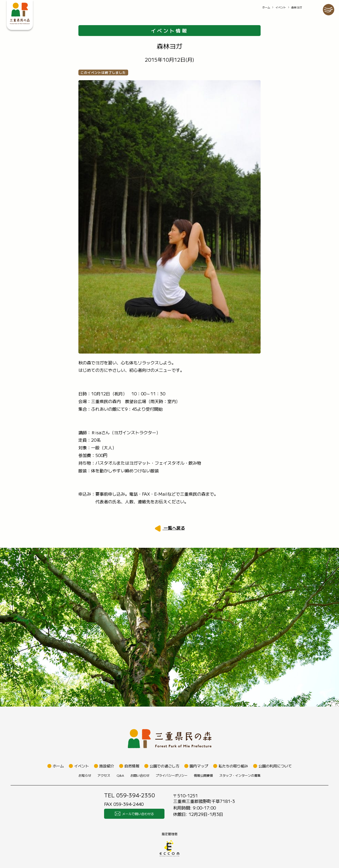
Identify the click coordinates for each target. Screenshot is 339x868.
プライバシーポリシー (172, 775)
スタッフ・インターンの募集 (240, 775)
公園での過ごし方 (164, 766)
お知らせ (85, 775)
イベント (281, 7)
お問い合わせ (140, 775)
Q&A (120, 775)
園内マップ (199, 766)
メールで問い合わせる (134, 814)
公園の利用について (275, 766)
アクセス (104, 775)
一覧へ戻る (174, 528)
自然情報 (132, 766)
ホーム (266, 7)
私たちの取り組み (233, 766)
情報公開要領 (203, 775)
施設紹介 (107, 766)
